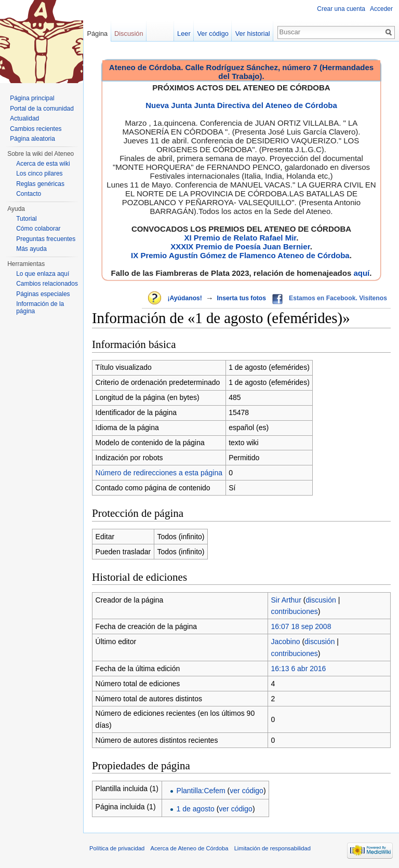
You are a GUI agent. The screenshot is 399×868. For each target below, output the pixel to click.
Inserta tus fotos (241, 298)
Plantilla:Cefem (201, 791)
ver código (247, 791)
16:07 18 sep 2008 (301, 626)
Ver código (213, 34)
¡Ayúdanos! (184, 298)
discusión (321, 600)
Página (97, 34)
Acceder (381, 9)
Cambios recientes (36, 129)
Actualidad (24, 118)
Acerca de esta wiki (43, 164)
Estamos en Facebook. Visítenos (338, 298)
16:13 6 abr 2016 (298, 669)
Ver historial (253, 34)
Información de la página (40, 308)
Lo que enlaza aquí (43, 274)
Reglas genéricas (40, 184)
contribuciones (294, 611)
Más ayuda (31, 249)
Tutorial (26, 219)
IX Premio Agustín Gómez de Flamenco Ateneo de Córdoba (240, 255)
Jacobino (285, 642)
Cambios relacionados (47, 284)
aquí (361, 273)
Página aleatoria (32, 139)
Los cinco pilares (39, 173)
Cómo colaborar (38, 229)
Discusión (129, 34)
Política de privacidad (117, 848)
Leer (184, 34)
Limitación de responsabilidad (272, 848)
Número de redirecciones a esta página (159, 473)
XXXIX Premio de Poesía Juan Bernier (240, 246)
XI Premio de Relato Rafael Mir (240, 238)
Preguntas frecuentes (46, 239)
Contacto (29, 194)
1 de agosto (196, 809)
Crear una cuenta (341, 9)
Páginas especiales (43, 294)
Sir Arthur (286, 600)
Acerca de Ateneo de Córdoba (190, 848)
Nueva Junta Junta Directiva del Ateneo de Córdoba (241, 105)
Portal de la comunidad (42, 109)
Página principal (32, 98)
